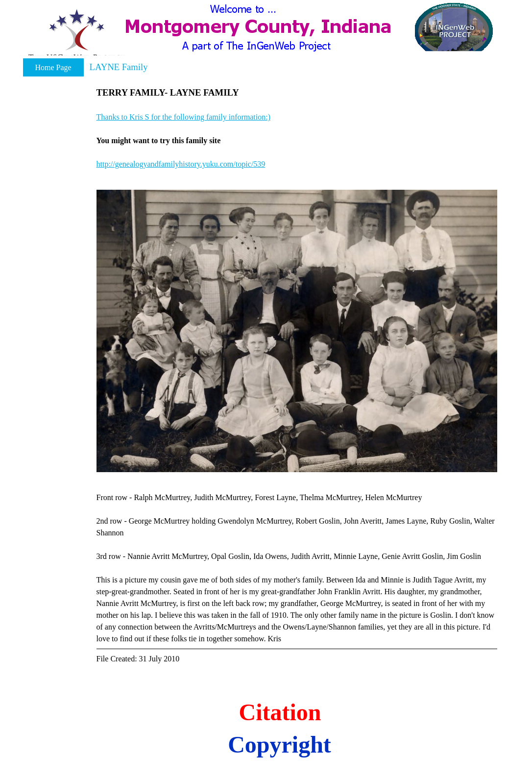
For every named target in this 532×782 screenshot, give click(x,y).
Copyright (279, 744)
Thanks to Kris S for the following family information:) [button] (184, 117)
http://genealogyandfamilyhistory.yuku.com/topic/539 (181, 164)
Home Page (53, 67)
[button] (77, 36)
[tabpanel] (297, 128)
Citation (280, 712)
